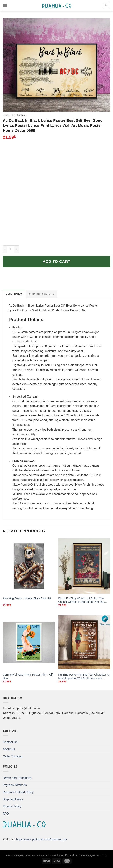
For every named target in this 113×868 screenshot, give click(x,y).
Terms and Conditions (17, 778)
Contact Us (10, 742)
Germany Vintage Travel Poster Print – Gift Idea (28, 676)
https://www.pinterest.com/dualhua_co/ (42, 839)
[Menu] (5, 5)
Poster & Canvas (15, 115)
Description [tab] (14, 294)
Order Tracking (13, 756)
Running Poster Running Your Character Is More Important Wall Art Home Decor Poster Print (83, 676)
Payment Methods (15, 785)
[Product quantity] (11, 249)
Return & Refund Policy (18, 792)
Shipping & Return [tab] (41, 294)
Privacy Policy (12, 806)
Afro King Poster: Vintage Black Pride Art (27, 598)
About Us (9, 749)
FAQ (6, 814)
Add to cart (57, 261)
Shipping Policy (13, 799)
